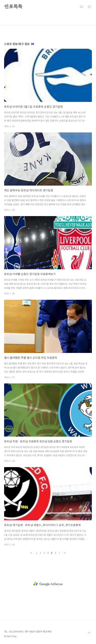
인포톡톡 (13, 7)
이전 (32, 553)
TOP (89, 633)
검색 (82, 7)
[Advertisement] (48, 584)
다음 (64, 553)
